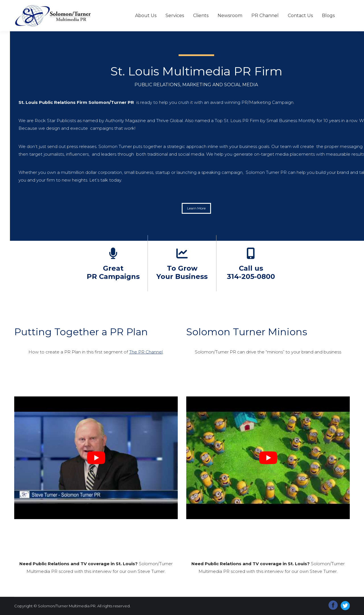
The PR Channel (146, 352)
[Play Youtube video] (96, 458)
